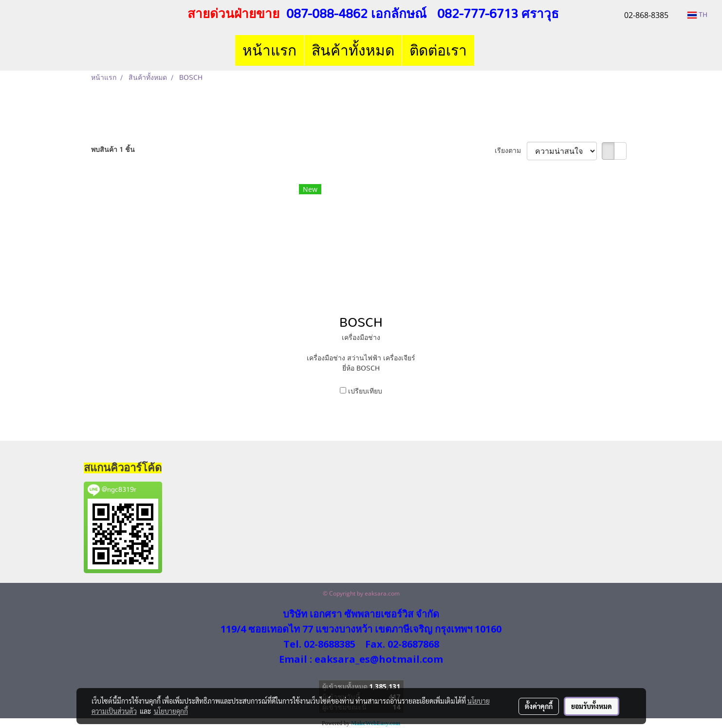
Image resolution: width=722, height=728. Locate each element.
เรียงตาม (511, 151)
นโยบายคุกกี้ (171, 711)
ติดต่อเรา (438, 50)
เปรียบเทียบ (365, 392)
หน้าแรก (269, 50)
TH (697, 15)
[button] (483, 51)
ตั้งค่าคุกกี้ (539, 706)
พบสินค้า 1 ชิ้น (113, 150)
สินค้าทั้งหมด (353, 50)
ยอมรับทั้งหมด (592, 706)
